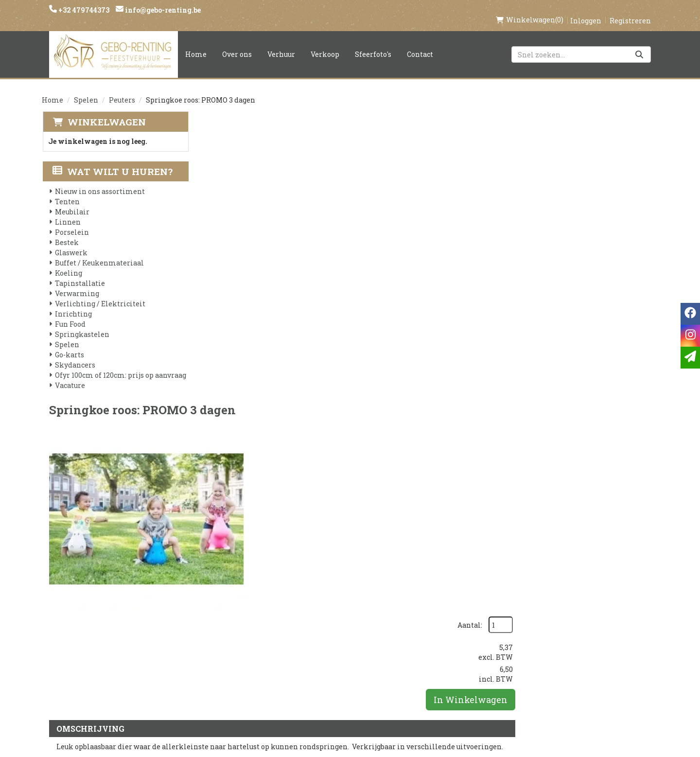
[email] (690, 358)
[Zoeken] (639, 44)
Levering (324, 614)
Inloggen (586, 10)
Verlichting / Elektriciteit (100, 294)
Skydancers (75, 355)
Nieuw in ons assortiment (99, 182)
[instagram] (539, 618)
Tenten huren (334, 680)
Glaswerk (71, 243)
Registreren (630, 10)
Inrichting (73, 304)
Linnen (67, 212)
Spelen (86, 90)
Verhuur (281, 44)
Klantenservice (441, 614)
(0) (530, 10)
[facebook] (519, 618)
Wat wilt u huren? (112, 162)
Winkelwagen (106, 112)
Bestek (66, 233)
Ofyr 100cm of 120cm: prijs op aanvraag (120, 365)
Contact (420, 44)
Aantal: (605, 132)
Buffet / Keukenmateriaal (99, 253)
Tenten (67, 192)
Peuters (122, 90)
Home (196, 44)
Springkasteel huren (348, 696)
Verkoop (325, 44)
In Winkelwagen (606, 206)
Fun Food (70, 314)
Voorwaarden (232, 647)
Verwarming (77, 284)
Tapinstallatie (79, 273)
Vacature (70, 376)
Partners (222, 630)
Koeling (68, 263)
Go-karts (69, 345)
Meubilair (72, 202)
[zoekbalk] (581, 44)
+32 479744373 (83, 10)
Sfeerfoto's (373, 44)
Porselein (71, 222)
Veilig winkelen (339, 630)
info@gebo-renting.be (162, 10)
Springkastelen (82, 325)
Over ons (237, 44)
